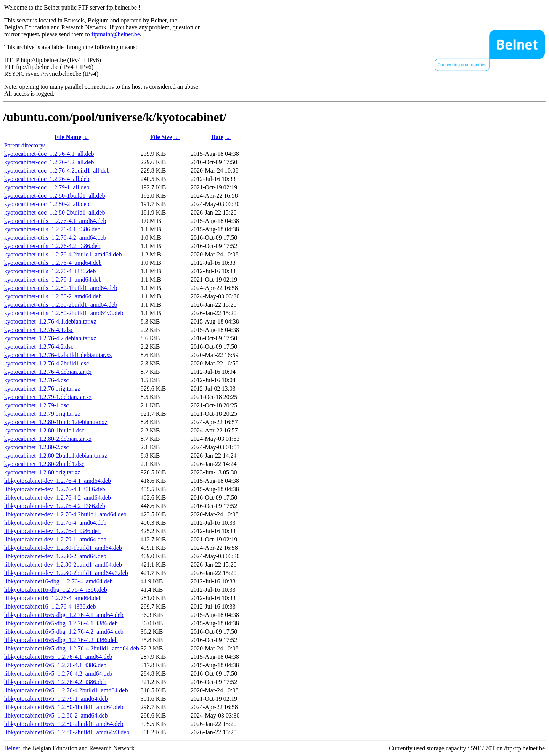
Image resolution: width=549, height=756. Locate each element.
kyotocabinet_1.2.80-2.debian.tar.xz (48, 439)
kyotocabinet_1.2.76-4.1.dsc (39, 330)
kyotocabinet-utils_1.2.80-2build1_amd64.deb (61, 305)
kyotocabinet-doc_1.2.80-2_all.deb (47, 204)
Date (217, 137)
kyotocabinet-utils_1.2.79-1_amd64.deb (53, 279)
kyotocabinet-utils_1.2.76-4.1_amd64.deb (55, 221)
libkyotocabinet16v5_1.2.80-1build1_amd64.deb (64, 707)
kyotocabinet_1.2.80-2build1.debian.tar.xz (56, 456)
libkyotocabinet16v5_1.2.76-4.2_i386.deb (55, 682)
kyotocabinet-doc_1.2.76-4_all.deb (47, 179)
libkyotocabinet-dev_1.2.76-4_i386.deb (52, 531)
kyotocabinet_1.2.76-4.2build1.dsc (47, 363)
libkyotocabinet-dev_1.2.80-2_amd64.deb (55, 556)
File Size (161, 137)
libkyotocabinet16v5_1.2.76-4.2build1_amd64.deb (66, 690)
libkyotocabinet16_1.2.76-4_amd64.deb (53, 598)
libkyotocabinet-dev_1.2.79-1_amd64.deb (55, 539)
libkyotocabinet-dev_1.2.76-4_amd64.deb (55, 523)
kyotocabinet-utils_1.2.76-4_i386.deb (50, 271)
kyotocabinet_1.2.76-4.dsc (36, 380)
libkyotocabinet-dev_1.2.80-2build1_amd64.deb (63, 565)
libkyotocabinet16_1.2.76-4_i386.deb (50, 606)
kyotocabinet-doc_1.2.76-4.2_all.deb (49, 162)
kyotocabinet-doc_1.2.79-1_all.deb (47, 187)
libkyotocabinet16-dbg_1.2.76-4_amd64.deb (59, 581)
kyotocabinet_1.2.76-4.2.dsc (39, 347)
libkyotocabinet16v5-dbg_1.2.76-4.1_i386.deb (61, 623)
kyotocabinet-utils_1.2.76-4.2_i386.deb (52, 246)
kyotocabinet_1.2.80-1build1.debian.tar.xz (56, 422)
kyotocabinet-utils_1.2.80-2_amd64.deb (53, 296)
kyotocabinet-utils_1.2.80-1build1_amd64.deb (61, 288)
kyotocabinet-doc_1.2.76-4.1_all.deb (49, 154)
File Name (68, 137)
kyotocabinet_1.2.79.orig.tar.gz (42, 414)
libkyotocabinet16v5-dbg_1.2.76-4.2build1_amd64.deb (72, 648)
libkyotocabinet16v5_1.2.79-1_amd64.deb (56, 699)
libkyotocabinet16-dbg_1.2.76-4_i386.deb (56, 590)
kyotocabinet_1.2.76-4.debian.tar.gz (48, 372)
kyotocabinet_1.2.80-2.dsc (36, 447)
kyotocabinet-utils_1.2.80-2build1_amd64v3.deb (64, 313)
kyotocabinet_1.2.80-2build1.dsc (44, 464)
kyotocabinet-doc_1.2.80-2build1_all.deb (55, 212)
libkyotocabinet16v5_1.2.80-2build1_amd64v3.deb (67, 732)
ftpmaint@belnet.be (116, 34)
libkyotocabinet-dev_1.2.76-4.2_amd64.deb (58, 497)
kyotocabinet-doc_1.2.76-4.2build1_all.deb (57, 171)
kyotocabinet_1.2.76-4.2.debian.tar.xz (50, 338)
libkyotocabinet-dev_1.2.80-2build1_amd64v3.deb (66, 573)
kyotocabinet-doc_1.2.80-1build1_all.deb (55, 196)
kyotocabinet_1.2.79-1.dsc (36, 405)
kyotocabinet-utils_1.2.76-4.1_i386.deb (52, 229)
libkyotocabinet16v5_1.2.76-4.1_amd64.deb (58, 657)
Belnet (12, 748)
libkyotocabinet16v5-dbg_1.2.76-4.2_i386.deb (61, 640)
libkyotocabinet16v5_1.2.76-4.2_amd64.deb (58, 674)
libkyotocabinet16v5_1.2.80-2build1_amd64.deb (64, 724)
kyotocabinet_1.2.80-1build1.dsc (44, 430)
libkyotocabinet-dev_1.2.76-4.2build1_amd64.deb (65, 514)
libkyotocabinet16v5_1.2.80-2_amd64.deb (56, 715)
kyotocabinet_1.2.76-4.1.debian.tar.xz (50, 321)
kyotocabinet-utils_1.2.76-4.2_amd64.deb (55, 238)
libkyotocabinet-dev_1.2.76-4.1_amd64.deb (58, 481)
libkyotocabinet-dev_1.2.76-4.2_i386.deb (55, 506)
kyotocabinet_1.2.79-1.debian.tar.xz (48, 397)
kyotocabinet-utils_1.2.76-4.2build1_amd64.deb (63, 254)
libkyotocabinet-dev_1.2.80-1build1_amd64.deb (63, 548)
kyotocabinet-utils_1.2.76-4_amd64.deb (53, 263)
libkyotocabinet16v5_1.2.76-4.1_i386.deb (55, 665)
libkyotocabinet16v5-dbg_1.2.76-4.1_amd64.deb (64, 615)
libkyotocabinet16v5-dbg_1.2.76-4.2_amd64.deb (64, 632)
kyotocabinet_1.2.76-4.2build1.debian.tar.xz (58, 355)
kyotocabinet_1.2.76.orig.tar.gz (42, 388)
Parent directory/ (25, 145)
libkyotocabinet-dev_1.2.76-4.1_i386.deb (55, 489)
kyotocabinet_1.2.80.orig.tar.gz (42, 472)
